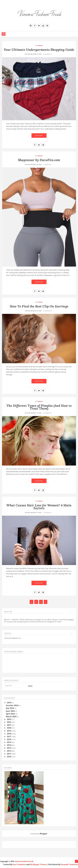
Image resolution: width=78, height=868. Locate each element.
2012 (9, 751)
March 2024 (11, 716)
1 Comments (47, 164)
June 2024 (11, 711)
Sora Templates (19, 864)
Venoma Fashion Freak (24, 861)
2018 (9, 734)
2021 (9, 725)
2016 (9, 739)
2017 (9, 736)
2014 (9, 745)
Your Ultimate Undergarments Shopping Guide (39, 50)
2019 (9, 731)
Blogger (43, 834)
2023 (9, 719)
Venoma (40, 46)
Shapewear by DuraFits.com (39, 160)
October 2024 (12, 705)
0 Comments (47, 54)
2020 (9, 728)
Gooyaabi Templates (69, 864)
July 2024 (10, 708)
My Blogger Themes (38, 864)
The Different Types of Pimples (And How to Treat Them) (39, 407)
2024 (9, 702)
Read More (39, 136)
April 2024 (11, 714)
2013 (9, 748)
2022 (9, 722)
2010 (9, 757)
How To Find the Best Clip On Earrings (39, 306)
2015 (9, 742)
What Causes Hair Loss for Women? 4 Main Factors (39, 507)
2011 (9, 754)
